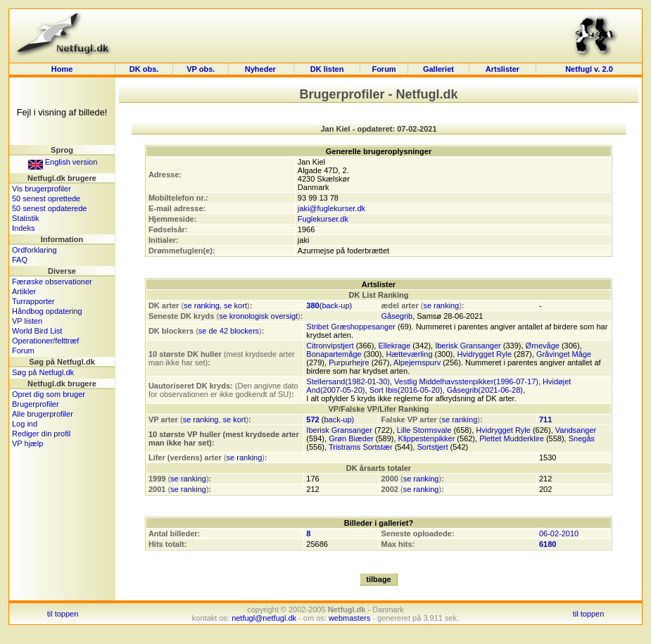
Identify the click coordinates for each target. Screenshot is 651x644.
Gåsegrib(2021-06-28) (485, 390)
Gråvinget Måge (564, 354)
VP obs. (201, 69)
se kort (235, 305)
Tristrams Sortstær (361, 447)
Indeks (23, 228)
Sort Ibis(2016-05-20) (406, 390)
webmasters (349, 618)
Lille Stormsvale (424, 430)
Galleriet (438, 69)
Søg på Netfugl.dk (43, 372)
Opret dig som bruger (49, 394)
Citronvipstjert (330, 346)
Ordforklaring (34, 250)
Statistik (26, 218)
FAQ (20, 260)
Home (62, 69)
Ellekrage (394, 346)
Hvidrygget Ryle (484, 354)
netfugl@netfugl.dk (264, 618)
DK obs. (144, 69)
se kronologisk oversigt (258, 316)
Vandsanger (576, 430)
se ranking (202, 305)
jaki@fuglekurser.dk (331, 208)
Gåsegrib (397, 316)
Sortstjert (432, 447)
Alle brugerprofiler (43, 414)
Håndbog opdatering (47, 311)
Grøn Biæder (351, 438)
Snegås (582, 438)
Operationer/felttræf (45, 341)
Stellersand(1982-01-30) (348, 381)
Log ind (25, 424)
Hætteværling (409, 354)
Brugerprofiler (36, 404)
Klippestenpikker (427, 438)
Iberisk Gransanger (468, 346)
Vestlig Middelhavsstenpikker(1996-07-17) (466, 381)
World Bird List (37, 331)
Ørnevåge (543, 346)
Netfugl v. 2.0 (589, 69)
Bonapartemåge (334, 354)
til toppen (63, 614)
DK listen (327, 69)
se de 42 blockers (229, 331)
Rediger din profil (41, 434)
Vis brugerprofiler (42, 189)
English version (63, 162)
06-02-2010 (559, 533)
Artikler (24, 291)
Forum (384, 69)
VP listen (27, 321)
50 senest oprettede (46, 198)
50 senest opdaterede (49, 208)
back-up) (337, 305)
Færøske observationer (52, 282)
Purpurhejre (349, 362)
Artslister (503, 69)
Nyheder (261, 69)
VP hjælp (27, 443)
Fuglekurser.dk (323, 219)
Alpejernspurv (417, 362)
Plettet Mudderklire (512, 438)
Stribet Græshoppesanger (351, 327)
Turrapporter (33, 301)
